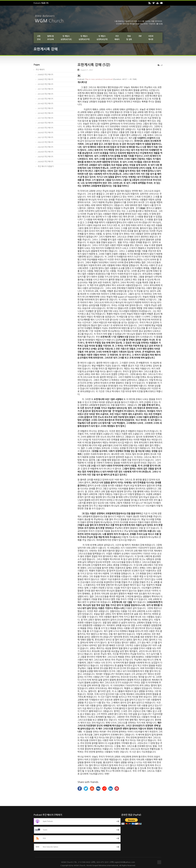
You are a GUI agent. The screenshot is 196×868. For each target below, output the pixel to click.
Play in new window (94, 79)
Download (108, 79)
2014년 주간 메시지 (45, 104)
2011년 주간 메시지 (45, 89)
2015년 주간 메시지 (45, 108)
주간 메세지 (40, 70)
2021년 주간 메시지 (45, 137)
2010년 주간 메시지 (45, 84)
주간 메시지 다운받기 (46, 166)
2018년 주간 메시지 (45, 123)
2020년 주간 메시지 (45, 133)
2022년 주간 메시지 (45, 142)
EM (140, 36)
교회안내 (39, 38)
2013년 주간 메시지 (45, 99)
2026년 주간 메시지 (45, 162)
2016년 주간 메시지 (45, 113)
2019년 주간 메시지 (45, 128)
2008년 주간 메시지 (45, 75)
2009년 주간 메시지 (45, 79)
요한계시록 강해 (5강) (94, 65)
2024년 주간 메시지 (45, 152)
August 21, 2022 (86, 70)
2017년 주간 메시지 (45, 118)
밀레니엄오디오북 (50, 38)
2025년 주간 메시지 (45, 157)
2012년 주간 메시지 (45, 94)
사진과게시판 (151, 38)
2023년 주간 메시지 (45, 147)
